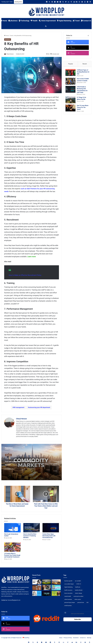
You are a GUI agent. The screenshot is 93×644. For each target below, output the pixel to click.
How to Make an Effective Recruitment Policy (25, 275)
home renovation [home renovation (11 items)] (68, 593)
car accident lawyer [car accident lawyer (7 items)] (69, 584)
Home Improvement (47, 21)
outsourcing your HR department (39, 408)
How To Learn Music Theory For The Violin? (83, 109)
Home (6, 36)
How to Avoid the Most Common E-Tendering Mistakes (30, 536)
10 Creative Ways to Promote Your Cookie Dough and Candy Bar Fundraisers (12, 555)
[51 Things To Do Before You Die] (71, 101)
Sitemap (89, 638)
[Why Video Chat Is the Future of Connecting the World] (46, 588)
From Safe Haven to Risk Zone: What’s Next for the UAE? (20, 465)
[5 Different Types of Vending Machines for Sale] (71, 73)
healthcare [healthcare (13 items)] (78, 587)
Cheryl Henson (21, 419)
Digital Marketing (64, 21)
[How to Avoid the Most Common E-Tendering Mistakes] (32, 528)
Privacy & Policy (68, 638)
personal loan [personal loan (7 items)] (81, 603)
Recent (85, 64)
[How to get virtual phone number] (12, 528)
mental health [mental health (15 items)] (68, 596)
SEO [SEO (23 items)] (87, 603)
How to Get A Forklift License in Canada (83, 81)
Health (34, 21)
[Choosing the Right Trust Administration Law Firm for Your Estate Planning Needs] (37, 582)
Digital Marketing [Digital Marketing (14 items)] (68, 587)
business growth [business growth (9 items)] (68, 581)
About (61, 638)
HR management (19, 408)
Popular (71, 64)
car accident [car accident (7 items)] (78, 581)
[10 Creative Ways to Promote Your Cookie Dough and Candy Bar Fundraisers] (12, 547)
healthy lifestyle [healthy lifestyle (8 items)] (79, 590)
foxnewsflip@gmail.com (14, 600)
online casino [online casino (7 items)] (78, 600)
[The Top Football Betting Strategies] (46, 582)
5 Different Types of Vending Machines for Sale (83, 73)
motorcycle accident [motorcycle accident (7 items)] (78, 596)
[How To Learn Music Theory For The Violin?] (71, 109)
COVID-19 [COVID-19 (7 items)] (79, 584)
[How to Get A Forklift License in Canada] (71, 82)
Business (13, 21)
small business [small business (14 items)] (68, 606)
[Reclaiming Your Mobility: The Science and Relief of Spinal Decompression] (37, 594)
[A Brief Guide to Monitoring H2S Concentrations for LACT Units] (71, 91)
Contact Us (86, 21)
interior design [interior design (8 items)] (78, 593)
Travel (76, 21)
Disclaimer (76, 638)
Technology (24, 21)
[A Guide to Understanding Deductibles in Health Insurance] (56, 588)
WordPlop (27, 638)
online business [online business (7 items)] (68, 600)
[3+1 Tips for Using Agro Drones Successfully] (37, 588)
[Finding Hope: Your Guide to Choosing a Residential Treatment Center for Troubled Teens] (56, 594)
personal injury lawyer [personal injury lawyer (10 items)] (70, 603)
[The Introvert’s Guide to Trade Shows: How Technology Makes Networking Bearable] (46, 594)
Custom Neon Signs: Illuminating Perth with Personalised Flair (49, 536)
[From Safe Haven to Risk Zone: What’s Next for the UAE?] (56, 582)
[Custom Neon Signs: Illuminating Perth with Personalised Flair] (51, 528)
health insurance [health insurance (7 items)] (68, 590)
